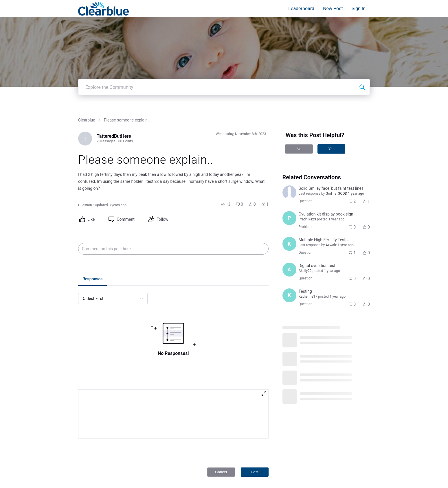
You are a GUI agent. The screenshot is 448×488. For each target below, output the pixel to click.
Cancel (221, 413)
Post (255, 413)
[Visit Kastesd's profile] (289, 185)
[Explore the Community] (362, 28)
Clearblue (87, 61)
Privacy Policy (339, 467)
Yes (331, 90)
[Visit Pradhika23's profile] (289, 159)
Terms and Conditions (345, 473)
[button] (226, 145)
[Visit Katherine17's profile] (289, 236)
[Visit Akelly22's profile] (289, 210)
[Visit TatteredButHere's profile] (85, 79)
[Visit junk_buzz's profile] (289, 133)
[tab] (92, 220)
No (299, 90)
